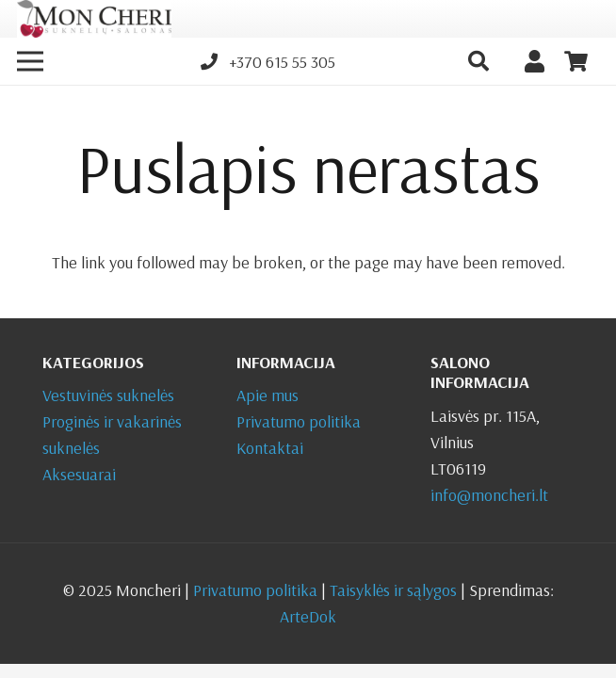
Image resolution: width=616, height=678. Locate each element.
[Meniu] (31, 61)
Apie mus (267, 395)
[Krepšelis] (576, 61)
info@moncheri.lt (489, 495)
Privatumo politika (299, 421)
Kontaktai (270, 448)
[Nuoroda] (94, 19)
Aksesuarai (79, 474)
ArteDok (308, 616)
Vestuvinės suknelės (108, 395)
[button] (478, 61)
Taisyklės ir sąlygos (393, 590)
